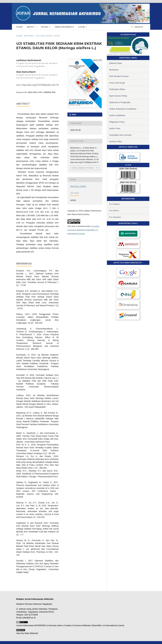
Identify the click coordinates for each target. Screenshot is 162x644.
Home (19, 27)
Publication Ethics (117, 89)
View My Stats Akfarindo (27, 633)
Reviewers (114, 70)
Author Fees (115, 128)
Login (82, 27)
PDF (74, 115)
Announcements (64, 27)
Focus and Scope (117, 83)
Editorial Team (116, 63)
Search (138, 27)
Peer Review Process (119, 76)
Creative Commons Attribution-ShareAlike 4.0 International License (83, 230)
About (31, 27)
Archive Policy (116, 142)
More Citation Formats (83, 168)
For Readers (114, 204)
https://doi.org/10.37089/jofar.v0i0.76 (40, 85)
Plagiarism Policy (117, 122)
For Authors (114, 211)
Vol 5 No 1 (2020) (44, 36)
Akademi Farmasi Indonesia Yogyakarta (34, 604)
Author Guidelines (117, 115)
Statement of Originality (120, 102)
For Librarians (115, 217)
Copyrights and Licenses (120, 135)
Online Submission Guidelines (123, 109)
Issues (45, 27)
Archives (29, 36)
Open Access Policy (118, 96)
